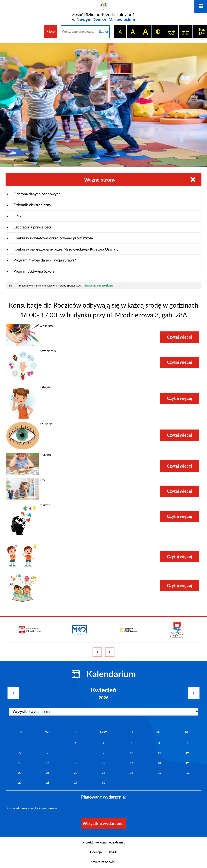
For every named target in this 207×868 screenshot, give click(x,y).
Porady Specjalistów (70, 285)
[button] (23, 344)
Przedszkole (26, 285)
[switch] (171, 32)
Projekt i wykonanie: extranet (104, 842)
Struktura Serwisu (104, 862)
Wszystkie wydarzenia (104, 823)
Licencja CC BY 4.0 (104, 852)
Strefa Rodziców (45, 285)
